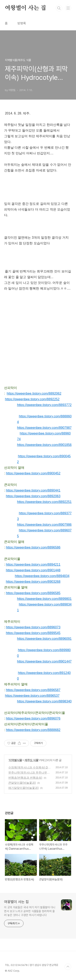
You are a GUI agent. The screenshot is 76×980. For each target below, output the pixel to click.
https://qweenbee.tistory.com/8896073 (33, 627)
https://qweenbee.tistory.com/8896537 (32, 696)
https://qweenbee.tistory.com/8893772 (44, 405)
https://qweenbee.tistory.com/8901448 (33, 570)
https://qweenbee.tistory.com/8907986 (44, 525)
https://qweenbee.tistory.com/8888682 (33, 730)
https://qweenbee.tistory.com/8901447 (44, 661)
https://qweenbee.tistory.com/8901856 (44, 445)
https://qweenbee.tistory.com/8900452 (33, 473)
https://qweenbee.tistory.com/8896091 (44, 639)
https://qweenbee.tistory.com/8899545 (33, 633)
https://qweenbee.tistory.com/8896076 (33, 718)
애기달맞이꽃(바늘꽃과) (23, 788)
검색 (59, 8)
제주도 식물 (31, 760)
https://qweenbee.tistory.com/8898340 (44, 701)
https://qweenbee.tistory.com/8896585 (33, 593)
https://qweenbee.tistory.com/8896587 (33, 690)
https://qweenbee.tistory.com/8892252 (32, 399)
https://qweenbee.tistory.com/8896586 (33, 547)
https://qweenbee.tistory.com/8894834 (42, 576)
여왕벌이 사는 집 (25, 8)
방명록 (22, 23)
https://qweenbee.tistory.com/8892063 (33, 496)
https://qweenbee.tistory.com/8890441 (33, 490)
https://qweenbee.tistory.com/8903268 (33, 582)
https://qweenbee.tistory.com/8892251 (44, 502)
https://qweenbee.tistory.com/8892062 (34, 393)
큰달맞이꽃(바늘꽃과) (22, 783)
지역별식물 (15, 760)
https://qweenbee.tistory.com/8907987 (44, 428)
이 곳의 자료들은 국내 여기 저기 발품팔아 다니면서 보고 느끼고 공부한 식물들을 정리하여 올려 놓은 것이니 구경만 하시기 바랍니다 (30, 911)
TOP (68, 967)
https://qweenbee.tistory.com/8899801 (44, 599)
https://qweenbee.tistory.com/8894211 (33, 565)
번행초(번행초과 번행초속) (25, 778)
